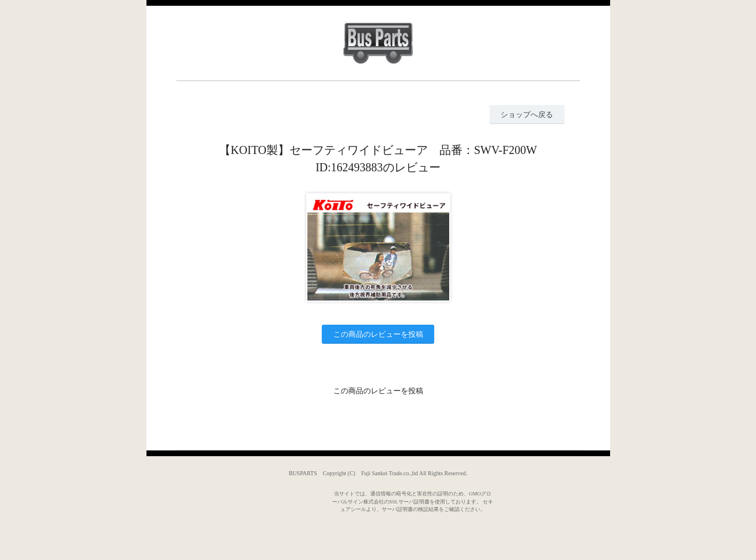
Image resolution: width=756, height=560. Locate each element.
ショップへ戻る (527, 114)
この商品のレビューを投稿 (378, 334)
